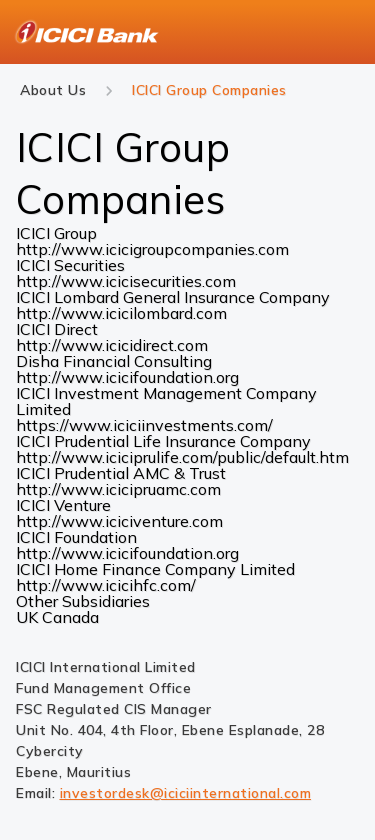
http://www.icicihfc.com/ (106, 585)
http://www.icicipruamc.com (118, 489)
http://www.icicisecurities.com (126, 281)
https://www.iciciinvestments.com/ (144, 425)
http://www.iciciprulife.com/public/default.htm (182, 457)
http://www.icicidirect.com (112, 345)
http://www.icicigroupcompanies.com (152, 249)
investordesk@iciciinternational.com (186, 793)
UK (29, 617)
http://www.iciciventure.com (119, 521)
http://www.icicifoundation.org (127, 377)
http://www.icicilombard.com (121, 313)
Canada (70, 617)
